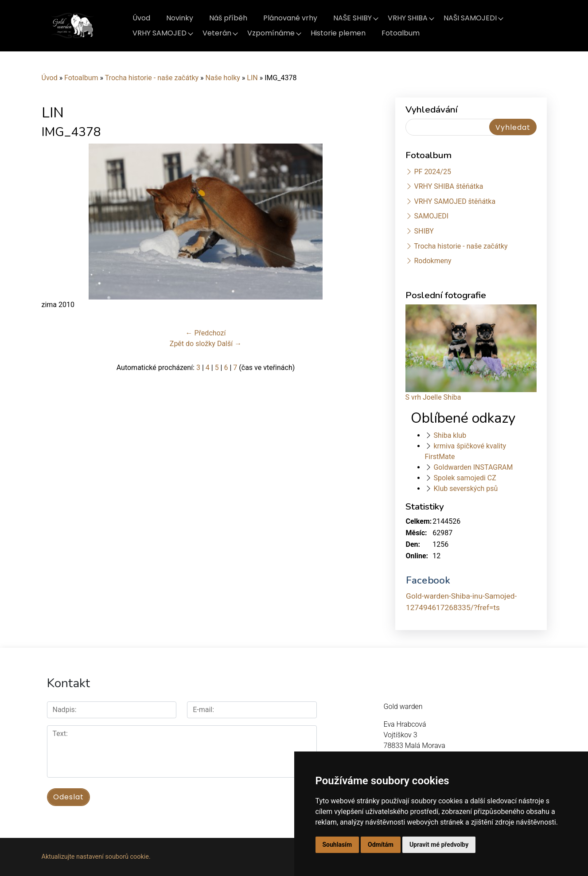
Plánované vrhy (290, 18)
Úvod (141, 18)
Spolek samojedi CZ (465, 478)
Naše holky (224, 78)
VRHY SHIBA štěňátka (448, 186)
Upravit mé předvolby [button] (439, 845)
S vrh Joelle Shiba (433, 397)
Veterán (217, 33)
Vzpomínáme (271, 33)
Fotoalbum (401, 33)
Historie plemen (338, 33)
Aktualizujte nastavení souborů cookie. (96, 857)
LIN (252, 78)
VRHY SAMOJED (160, 33)
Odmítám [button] (381, 845)
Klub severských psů (465, 489)
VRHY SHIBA (408, 18)
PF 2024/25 (432, 172)
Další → (229, 344)
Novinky (180, 18)
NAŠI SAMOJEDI (470, 18)
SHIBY (424, 231)
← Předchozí (206, 333)
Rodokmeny (432, 261)
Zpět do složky (193, 344)
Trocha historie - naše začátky (152, 78)
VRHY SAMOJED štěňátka (455, 201)
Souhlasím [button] (337, 845)
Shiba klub (450, 435)
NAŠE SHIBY (352, 18)
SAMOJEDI (431, 216)
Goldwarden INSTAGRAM (473, 467)
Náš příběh (228, 18)
